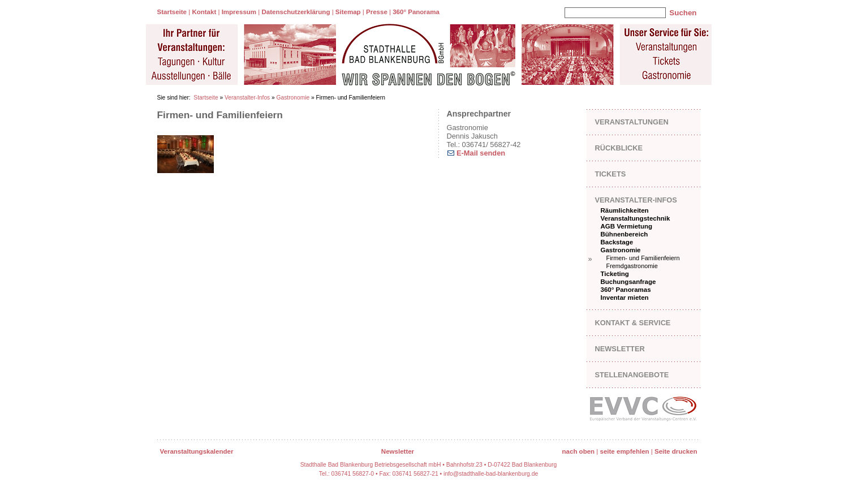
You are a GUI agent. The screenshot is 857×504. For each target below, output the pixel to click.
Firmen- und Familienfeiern (643, 258)
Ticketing (615, 274)
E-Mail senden (480, 153)
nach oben (579, 451)
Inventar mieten (625, 298)
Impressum (239, 12)
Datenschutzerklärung (296, 12)
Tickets (611, 174)
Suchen (683, 13)
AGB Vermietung (627, 226)
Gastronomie (293, 98)
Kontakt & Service (633, 323)
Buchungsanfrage (628, 282)
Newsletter (620, 349)
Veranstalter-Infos (247, 98)
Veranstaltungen (632, 122)
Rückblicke (619, 148)
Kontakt (204, 12)
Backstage (617, 242)
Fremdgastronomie (632, 266)
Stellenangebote (632, 375)
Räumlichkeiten (625, 210)
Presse (377, 12)
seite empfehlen (625, 451)
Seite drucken (676, 451)
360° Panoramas (626, 290)
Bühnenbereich (625, 234)
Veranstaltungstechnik (636, 218)
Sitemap (348, 12)
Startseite (172, 12)
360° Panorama (416, 12)
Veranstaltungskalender (197, 451)
